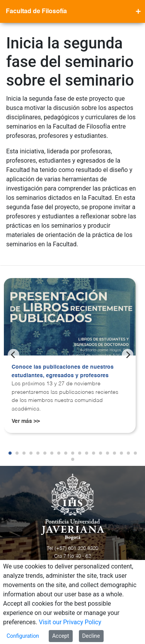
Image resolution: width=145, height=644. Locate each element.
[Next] (128, 355)
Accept (61, 636)
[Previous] (14, 355)
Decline (91, 636)
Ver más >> (26, 421)
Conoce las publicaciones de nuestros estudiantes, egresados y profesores (63, 371)
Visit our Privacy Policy (70, 622)
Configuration (23, 636)
